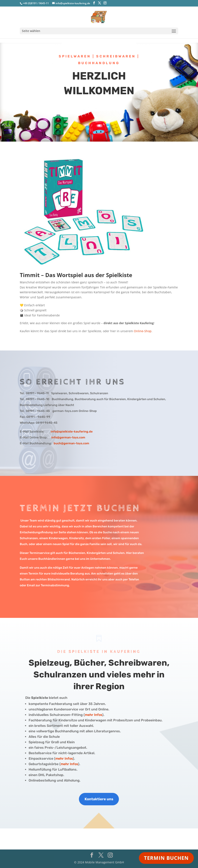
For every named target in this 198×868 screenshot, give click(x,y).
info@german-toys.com (68, 437)
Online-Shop (143, 331)
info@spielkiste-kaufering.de (72, 432)
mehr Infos (94, 715)
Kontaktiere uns (99, 799)
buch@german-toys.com (71, 443)
